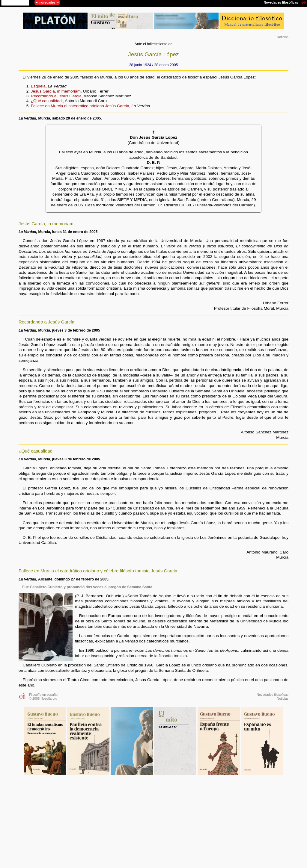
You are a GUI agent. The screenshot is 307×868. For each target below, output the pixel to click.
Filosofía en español (44, 695)
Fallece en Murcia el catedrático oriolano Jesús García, (81, 106)
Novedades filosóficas (273, 695)
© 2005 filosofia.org (43, 698)
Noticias (283, 37)
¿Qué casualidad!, (47, 101)
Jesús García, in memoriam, (56, 91)
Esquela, (39, 86)
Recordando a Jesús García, (57, 96)
